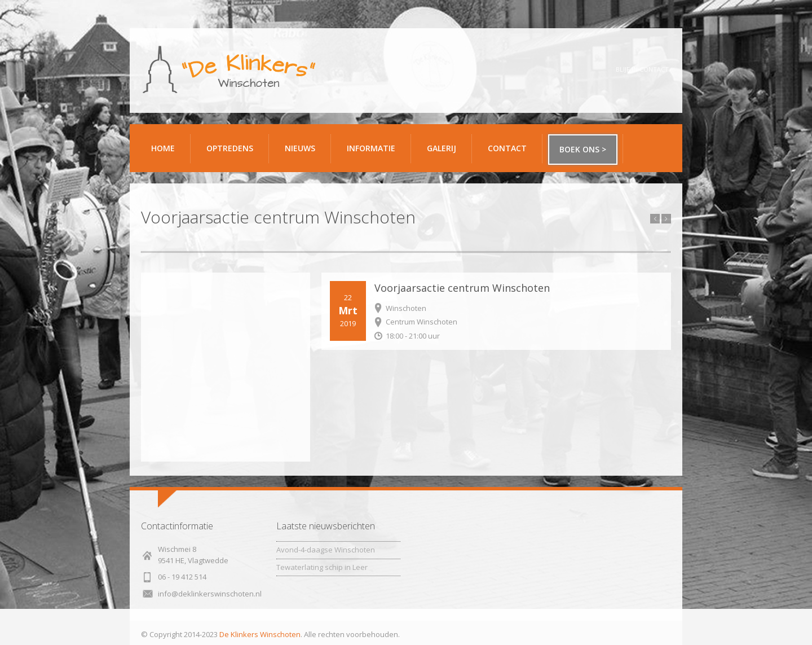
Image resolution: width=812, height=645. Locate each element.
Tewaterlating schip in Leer (322, 567)
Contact (511, 153)
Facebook (529, 70)
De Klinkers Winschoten (260, 634)
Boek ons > (583, 149)
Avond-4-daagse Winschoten (326, 550)
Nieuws (300, 148)
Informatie (375, 153)
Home (163, 148)
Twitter (559, 70)
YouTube (590, 70)
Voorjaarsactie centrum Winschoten (462, 288)
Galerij (445, 153)
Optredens (230, 148)
